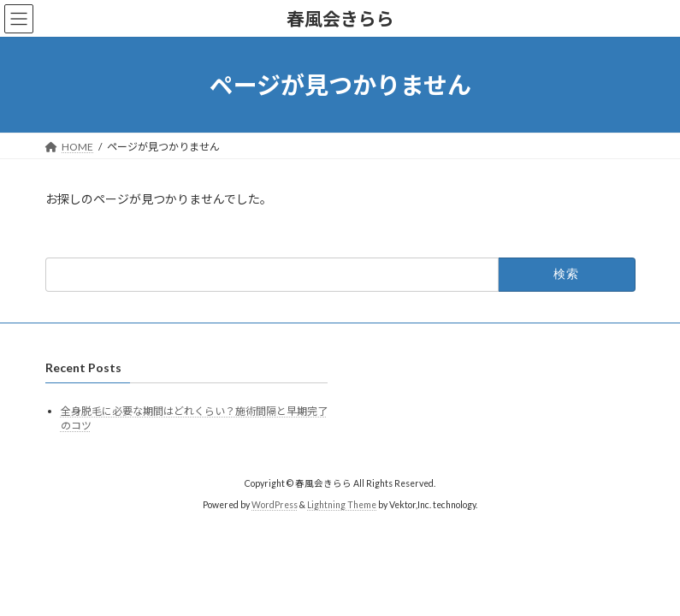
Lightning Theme (342, 505)
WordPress (275, 505)
